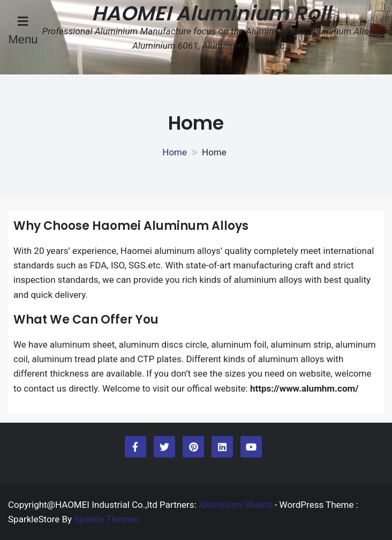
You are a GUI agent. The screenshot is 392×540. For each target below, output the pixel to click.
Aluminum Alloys (196, 226)
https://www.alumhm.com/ (304, 388)
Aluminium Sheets (237, 505)
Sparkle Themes (107, 519)
